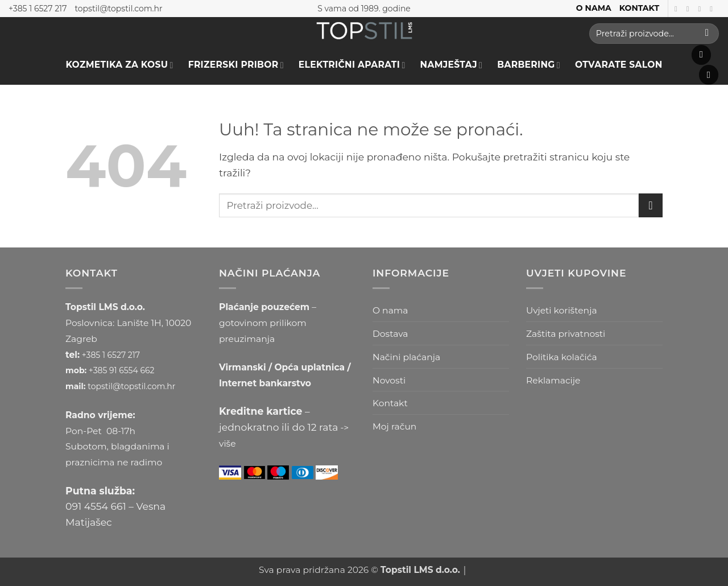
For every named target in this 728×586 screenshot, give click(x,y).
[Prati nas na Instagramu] (690, 9)
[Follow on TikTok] (702, 9)
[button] (702, 55)
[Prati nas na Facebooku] (678, 9)
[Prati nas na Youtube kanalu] (713, 9)
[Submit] (707, 34)
